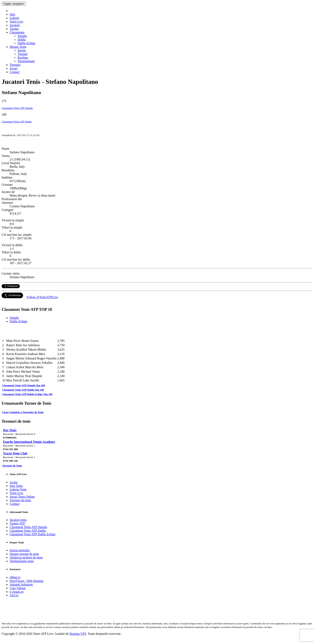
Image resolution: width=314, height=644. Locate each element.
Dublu (22, 40)
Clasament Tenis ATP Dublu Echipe (33, 534)
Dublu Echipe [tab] (18, 321)
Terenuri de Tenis (12, 466)
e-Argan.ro (17, 592)
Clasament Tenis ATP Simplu (17, 108)
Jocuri (14, 68)
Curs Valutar (18, 588)
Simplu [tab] (14, 318)
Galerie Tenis (18, 489)
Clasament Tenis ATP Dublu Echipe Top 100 (27, 394)
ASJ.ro (14, 595)
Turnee (14, 29)
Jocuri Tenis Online (22, 497)
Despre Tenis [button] (18, 47)
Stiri (12, 14)
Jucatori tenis (18, 520)
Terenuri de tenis (20, 500)
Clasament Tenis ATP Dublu (17, 122)
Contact (15, 72)
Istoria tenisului (20, 550)
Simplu (22, 36)
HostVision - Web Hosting (27, 581)
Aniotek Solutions (21, 584)
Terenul (23, 54)
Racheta (23, 58)
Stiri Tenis (16, 486)
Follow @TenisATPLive (42, 297)
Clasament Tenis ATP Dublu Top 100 (23, 390)
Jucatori (15, 25)
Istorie (22, 50)
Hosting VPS (78, 634)
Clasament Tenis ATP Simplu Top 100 (24, 385)
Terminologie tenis (22, 561)
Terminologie (26, 61)
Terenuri (15, 65)
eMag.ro (15, 577)
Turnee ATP (17, 523)
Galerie (14, 18)
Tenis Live (16, 22)
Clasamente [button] (17, 32)
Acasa (14, 482)
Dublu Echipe (26, 43)
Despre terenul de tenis (24, 554)
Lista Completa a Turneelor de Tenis (23, 412)
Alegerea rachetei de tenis (26, 557)
